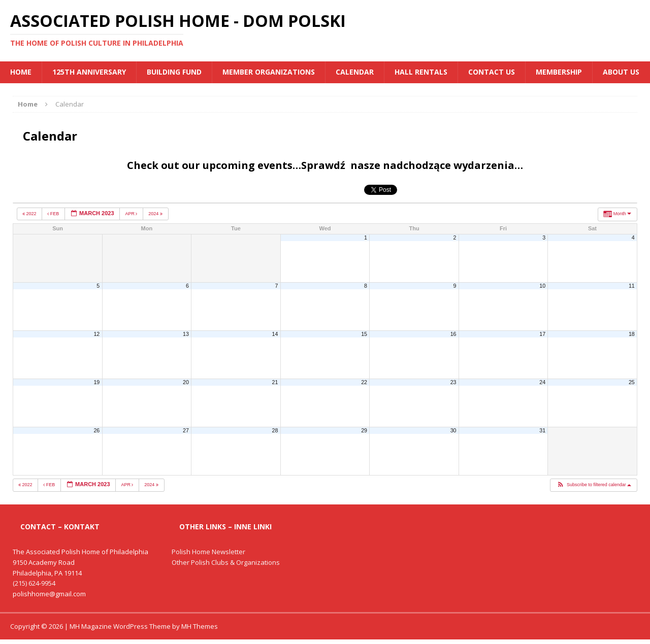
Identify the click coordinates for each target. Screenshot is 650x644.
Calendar (355, 72)
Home (21, 72)
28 (275, 430)
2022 (30, 214)
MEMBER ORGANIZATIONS (269, 72)
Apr (132, 214)
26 (96, 430)
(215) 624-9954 (34, 583)
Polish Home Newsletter (208, 552)
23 (453, 382)
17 (542, 334)
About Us (621, 72)
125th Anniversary (89, 72)
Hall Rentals (421, 72)
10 (542, 286)
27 (186, 430)
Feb (54, 214)
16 (453, 334)
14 (275, 334)
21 (275, 382)
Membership (559, 72)
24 (542, 382)
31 (542, 430)
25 (632, 382)
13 (186, 334)
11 (632, 286)
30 (453, 430)
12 (96, 334)
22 (364, 382)
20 (186, 382)
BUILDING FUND (174, 72)
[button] (594, 485)
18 (632, 334)
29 (364, 430)
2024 (156, 214)
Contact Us (492, 72)
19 (96, 382)
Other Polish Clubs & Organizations (226, 562)
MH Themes (200, 626)
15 (364, 334)
